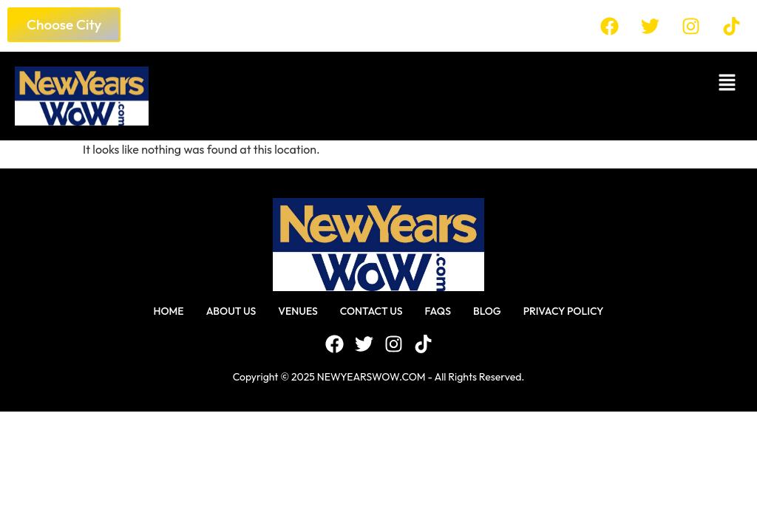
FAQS (438, 311)
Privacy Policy (564, 311)
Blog (487, 311)
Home (168, 311)
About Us (231, 311)
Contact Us (371, 311)
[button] (453, 82)
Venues (298, 311)
